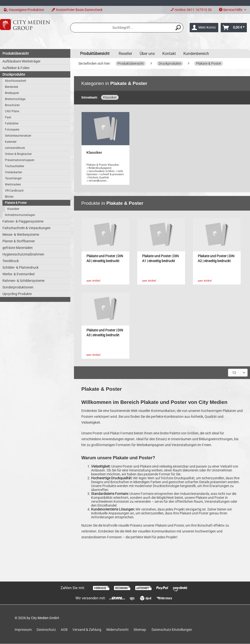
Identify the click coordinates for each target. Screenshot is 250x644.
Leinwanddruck (15, 148)
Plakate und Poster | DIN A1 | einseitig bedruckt (160, 259)
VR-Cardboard (14, 191)
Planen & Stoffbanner (19, 241)
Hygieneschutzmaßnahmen (23, 254)
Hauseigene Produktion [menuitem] (24, 10)
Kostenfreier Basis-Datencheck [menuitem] (77, 10)
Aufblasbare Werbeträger (21, 61)
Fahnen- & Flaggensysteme (23, 221)
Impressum (23, 630)
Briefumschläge (15, 99)
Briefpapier (12, 93)
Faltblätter (12, 123)
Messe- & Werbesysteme (21, 235)
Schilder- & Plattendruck (21, 267)
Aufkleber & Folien (16, 68)
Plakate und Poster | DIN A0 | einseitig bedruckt (105, 259)
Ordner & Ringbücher (18, 154)
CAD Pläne (12, 111)
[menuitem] (191, 10)
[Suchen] (178, 28)
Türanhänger (13, 178)
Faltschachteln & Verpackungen (26, 228)
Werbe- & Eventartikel (18, 274)
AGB (64, 630)
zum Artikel (93, 281)
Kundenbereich (196, 54)
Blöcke (9, 197)
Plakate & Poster (16, 203)
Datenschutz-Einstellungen (172, 630)
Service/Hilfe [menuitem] (231, 10)
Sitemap (140, 630)
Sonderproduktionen (18, 287)
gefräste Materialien (18, 248)
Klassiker (13, 209)
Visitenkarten (14, 172)
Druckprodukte (14, 74)
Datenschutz (46, 630)
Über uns (147, 54)
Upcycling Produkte (17, 294)
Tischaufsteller (15, 166)
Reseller (125, 54)
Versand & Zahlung (87, 630)
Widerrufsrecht (117, 630)
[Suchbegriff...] (127, 28)
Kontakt (169, 54)
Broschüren (12, 105)
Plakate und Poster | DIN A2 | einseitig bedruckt (216, 259)
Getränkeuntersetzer (18, 136)
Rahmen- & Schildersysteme (23, 281)
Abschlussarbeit (16, 81)
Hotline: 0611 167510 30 (193, 10)
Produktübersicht (16, 53)
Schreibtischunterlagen (20, 215)
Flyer (8, 117)
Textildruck (11, 261)
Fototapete (12, 130)
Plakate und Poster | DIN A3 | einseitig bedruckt (105, 333)
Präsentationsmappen (20, 160)
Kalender (11, 142)
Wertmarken (13, 184)
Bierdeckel (11, 87)
